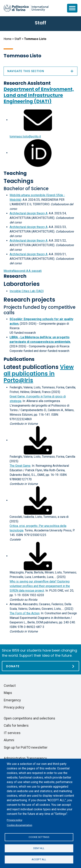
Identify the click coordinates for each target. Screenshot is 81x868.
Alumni (9, 740)
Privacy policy (15, 820)
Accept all (39, 859)
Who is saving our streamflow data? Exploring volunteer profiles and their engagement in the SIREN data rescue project (40, 586)
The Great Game (20, 466)
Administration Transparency (25, 758)
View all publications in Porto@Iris (39, 374)
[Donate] (40, 666)
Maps (8, 693)
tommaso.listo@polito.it (25, 136)
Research (15, 276)
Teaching (15, 173)
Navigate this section (40, 71)
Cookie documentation (19, 825)
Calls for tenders (16, 725)
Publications (19, 359)
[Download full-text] (38, 440)
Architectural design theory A (29, 213)
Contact (10, 686)
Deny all (39, 848)
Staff (18, 39)
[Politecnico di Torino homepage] (26, 8)
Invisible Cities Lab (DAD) (27, 291)
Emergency (12, 700)
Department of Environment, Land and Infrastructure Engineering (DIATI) (39, 95)
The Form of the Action (25, 613)
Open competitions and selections (29, 718)
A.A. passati (23, 271)
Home (8, 39)
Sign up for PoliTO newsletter (26, 747)
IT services (12, 733)
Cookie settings (39, 837)
